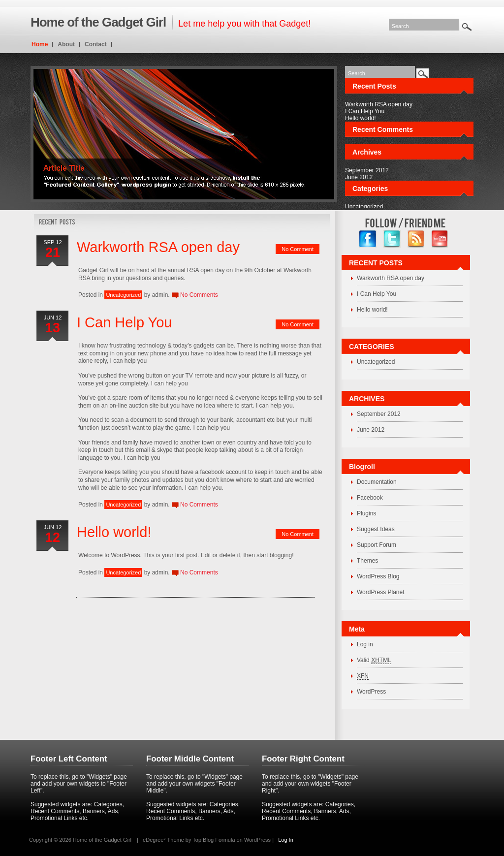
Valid (374, 660)
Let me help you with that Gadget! (171, 22)
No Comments (199, 295)
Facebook (370, 498)
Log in (365, 644)
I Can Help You (365, 111)
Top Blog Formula (214, 840)
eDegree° (154, 840)
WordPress (371, 692)
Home (40, 44)
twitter (392, 239)
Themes (367, 561)
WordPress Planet (381, 592)
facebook (368, 239)
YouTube (440, 239)
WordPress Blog (378, 576)
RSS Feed (416, 239)
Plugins (366, 513)
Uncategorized (364, 207)
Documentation (377, 482)
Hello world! (361, 118)
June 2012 (359, 177)
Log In (286, 840)
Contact (96, 44)
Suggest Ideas (376, 529)
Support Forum (377, 545)
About (66, 44)
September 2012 (367, 170)
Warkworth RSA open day (379, 104)
